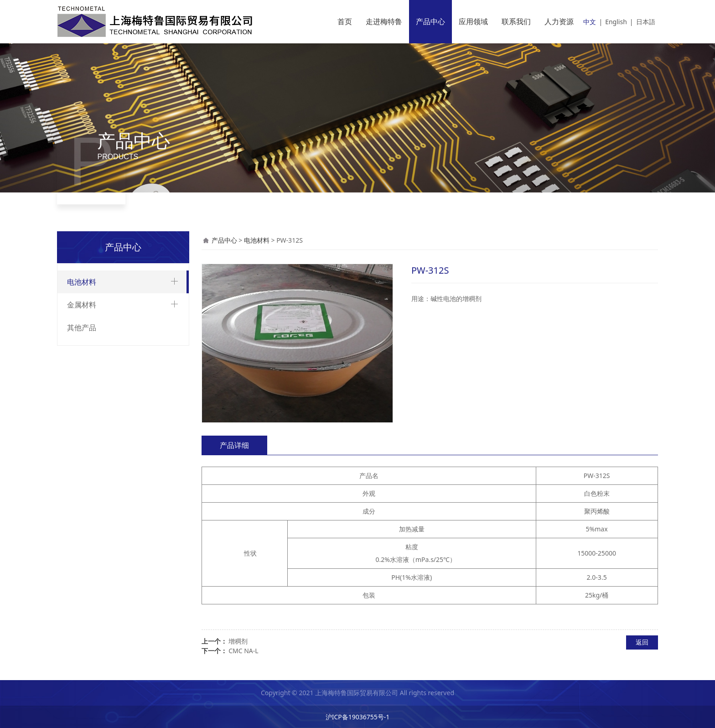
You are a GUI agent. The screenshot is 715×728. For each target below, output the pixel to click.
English (616, 22)
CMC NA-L (243, 651)
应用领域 (473, 21)
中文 (590, 22)
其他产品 (82, 328)
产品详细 (234, 445)
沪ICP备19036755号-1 (358, 717)
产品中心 (430, 21)
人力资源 (559, 21)
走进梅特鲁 (384, 21)
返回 (642, 642)
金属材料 (82, 305)
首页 (345, 21)
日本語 (646, 22)
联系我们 (516, 21)
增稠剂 (238, 641)
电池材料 (82, 282)
